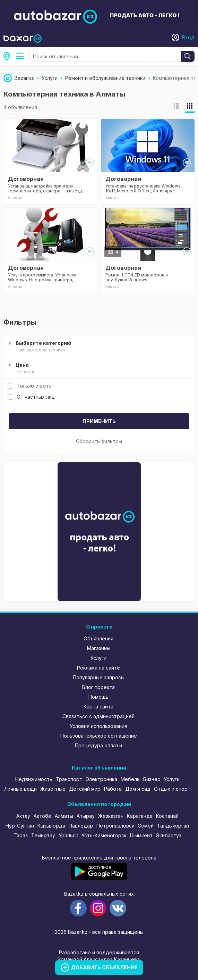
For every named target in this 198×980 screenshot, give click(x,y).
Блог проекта (98, 687)
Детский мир (85, 789)
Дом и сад (138, 789)
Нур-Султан (20, 826)
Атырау (86, 816)
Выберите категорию (98, 347)
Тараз (21, 835)
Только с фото (30, 386)
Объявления (98, 638)
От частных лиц (31, 397)
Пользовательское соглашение (99, 736)
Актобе (42, 816)
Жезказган (111, 816)
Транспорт (69, 779)
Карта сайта (98, 707)
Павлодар (81, 826)
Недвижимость (34, 779)
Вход (188, 37)
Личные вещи (20, 789)
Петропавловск (115, 826)
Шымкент (141, 835)
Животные (53, 789)
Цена (98, 368)
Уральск (68, 835)
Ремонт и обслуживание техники (21, 56)
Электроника (101, 779)
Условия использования (98, 726)
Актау (23, 816)
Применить (99, 421)
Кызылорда (51, 826)
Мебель (130, 779)
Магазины (99, 648)
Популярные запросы (99, 677)
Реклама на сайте (98, 668)
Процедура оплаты (98, 745)
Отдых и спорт (172, 789)
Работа (113, 789)
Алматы (9, 56)
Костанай (167, 816)
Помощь (98, 697)
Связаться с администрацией (98, 716)
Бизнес (152, 779)
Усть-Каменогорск (104, 835)
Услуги (98, 658)
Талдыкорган (173, 826)
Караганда (140, 816)
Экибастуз (169, 835)
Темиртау (43, 835)
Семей (146, 826)
